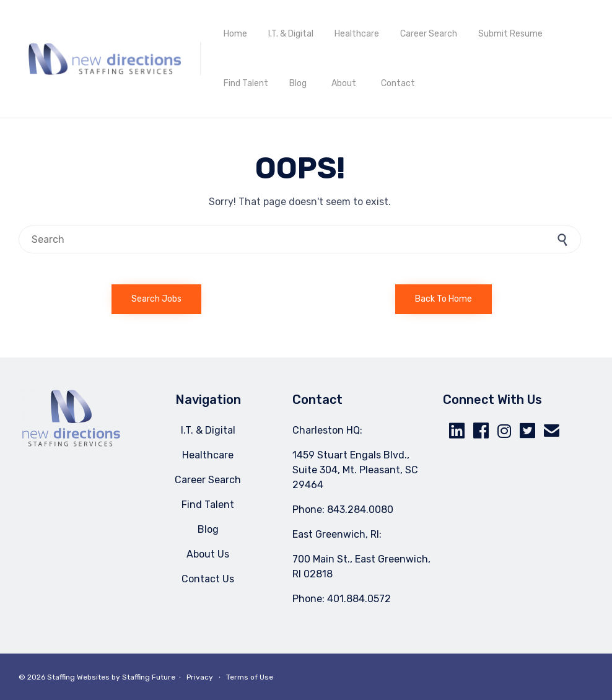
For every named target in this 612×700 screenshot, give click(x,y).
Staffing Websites (78, 677)
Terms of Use (250, 677)
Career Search (429, 34)
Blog (298, 83)
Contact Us (208, 579)
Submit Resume (510, 34)
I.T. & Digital (291, 34)
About (344, 83)
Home (235, 34)
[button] (156, 299)
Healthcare (357, 34)
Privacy (200, 677)
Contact (398, 83)
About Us (208, 554)
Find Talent (246, 83)
